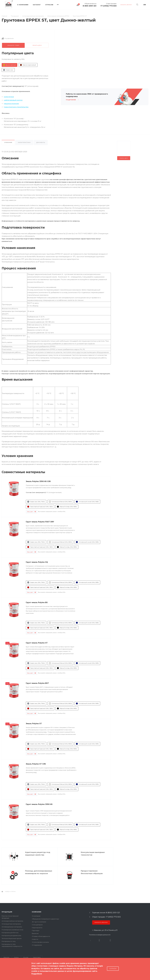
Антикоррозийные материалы (12, 921)
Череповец (37, 957)
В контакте (90, 940)
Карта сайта (6, 972)
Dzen (110, 940)
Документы (41, 142)
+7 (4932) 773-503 (108, 6)
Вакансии (35, 933)
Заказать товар (13, 45)
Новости (35, 939)
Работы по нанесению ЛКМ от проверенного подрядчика (87, 95)
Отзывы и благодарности (41, 936)
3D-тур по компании (39, 922)
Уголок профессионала (40, 942)
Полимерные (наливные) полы (12, 930)
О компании (36, 916)
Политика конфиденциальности (100, 935)
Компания (37, 912)
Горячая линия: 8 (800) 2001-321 (106, 913)
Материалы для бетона (10, 933)
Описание (8, 142)
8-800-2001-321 (90, 6)
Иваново (6, 957)
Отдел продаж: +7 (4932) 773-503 (106, 917)
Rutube (99, 940)
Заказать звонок (101, 922)
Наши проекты (37, 928)
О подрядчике (37, 945)
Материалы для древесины (11, 935)
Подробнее (37, 974)
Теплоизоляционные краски (12, 938)
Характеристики (24, 142)
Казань (16, 957)
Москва (26, 957)
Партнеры (36, 931)
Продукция (7, 912)
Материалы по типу (9, 941)
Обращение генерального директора (45, 919)
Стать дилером (37, 925)
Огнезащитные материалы (11, 924)
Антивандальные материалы (12, 927)
